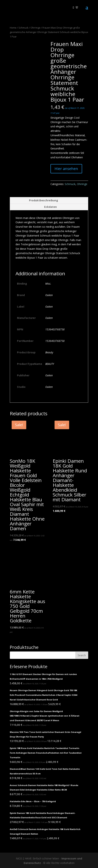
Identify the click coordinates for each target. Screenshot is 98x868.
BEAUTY (50, 364)
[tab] (49, 201)
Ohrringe (36, 28)
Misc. (48, 284)
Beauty (49, 352)
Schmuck (23, 28)
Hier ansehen (66, 169)
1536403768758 (55, 329)
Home (13, 28)
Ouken (49, 295)
